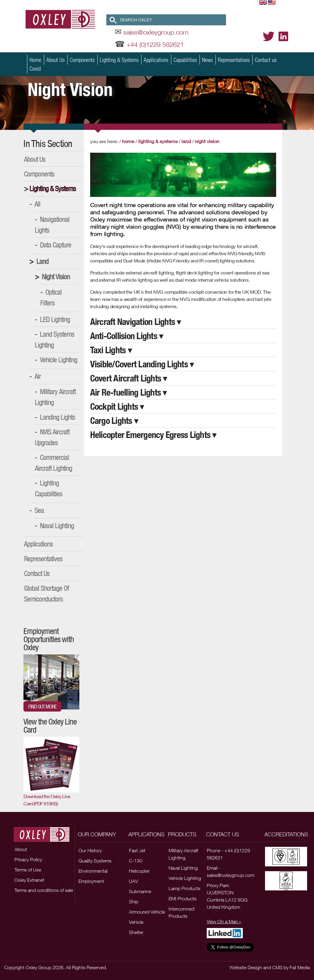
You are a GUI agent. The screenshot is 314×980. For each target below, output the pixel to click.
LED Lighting (55, 319)
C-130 (136, 861)
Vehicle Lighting (59, 360)
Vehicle (136, 922)
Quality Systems (95, 861)
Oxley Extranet (29, 880)
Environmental (93, 871)
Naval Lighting (57, 525)
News (207, 60)
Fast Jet (137, 850)
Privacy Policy (28, 859)
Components (82, 60)
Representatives (234, 60)
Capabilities (185, 60)
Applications (156, 60)
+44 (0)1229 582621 (155, 44)
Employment (91, 881)
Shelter (136, 932)
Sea (39, 510)
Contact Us (37, 573)
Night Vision (56, 277)
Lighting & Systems (119, 60)
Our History (90, 850)
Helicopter (139, 871)
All (37, 204)
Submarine (140, 891)
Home (35, 60)
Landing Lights (58, 417)
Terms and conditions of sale (44, 890)
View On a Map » (224, 921)
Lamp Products (184, 888)
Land (42, 261)
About (21, 849)
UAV (133, 881)
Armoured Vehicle (147, 912)
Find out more (42, 706)
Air (38, 376)
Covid (35, 68)
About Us (55, 60)
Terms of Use (28, 870)
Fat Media (300, 967)
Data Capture (56, 245)
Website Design (246, 967)
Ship (134, 902)
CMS (277, 967)
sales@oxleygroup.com (156, 32)
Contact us (266, 60)
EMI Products (183, 899)
